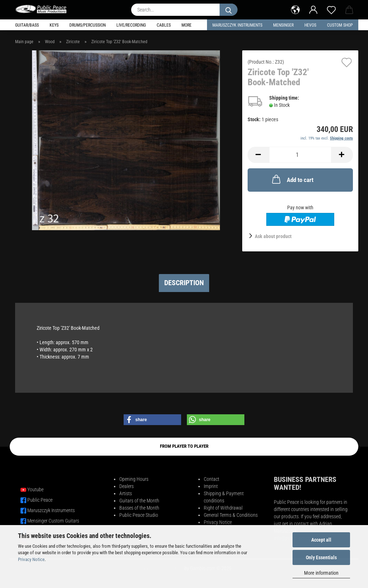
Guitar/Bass (27, 25)
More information (321, 573)
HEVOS (310, 25)
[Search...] (229, 10)
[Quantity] (300, 155)
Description (184, 283)
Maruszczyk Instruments (237, 25)
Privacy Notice (31, 559)
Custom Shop (340, 25)
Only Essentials (321, 557)
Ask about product (273, 236)
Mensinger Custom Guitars (53, 521)
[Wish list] (331, 9)
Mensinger (283, 25)
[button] (295, 9)
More (187, 25)
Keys (54, 25)
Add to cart (292, 179)
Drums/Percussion (88, 25)
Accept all (321, 540)
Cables (164, 25)
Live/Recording (131, 25)
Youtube (35, 489)
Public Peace (40, 500)
